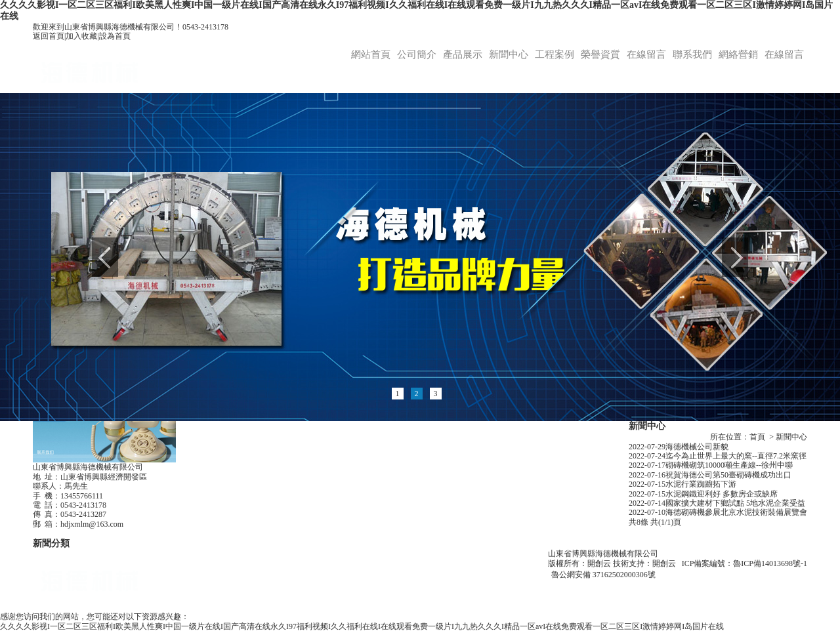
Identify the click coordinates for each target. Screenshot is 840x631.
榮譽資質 (600, 54)
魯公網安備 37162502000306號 (603, 575)
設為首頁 (115, 36)
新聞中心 (509, 54)
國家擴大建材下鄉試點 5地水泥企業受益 (735, 503)
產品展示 (463, 54)
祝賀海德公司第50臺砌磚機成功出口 (728, 475)
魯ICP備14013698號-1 (770, 563)
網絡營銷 (738, 54)
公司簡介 (417, 54)
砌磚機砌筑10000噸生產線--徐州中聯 (729, 465)
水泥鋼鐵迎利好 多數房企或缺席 (722, 494)
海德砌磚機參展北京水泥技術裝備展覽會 (736, 512)
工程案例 (555, 54)
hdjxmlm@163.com (92, 524)
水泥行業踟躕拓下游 (701, 484)
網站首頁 (371, 54)
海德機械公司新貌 (697, 447)
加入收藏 (81, 36)
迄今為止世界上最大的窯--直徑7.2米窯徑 (736, 456)
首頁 (757, 437)
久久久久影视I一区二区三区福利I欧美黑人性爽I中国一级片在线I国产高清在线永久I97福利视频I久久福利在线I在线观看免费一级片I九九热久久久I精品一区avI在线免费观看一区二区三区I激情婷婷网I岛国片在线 (362, 626)
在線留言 (646, 54)
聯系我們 (692, 54)
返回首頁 (49, 36)
